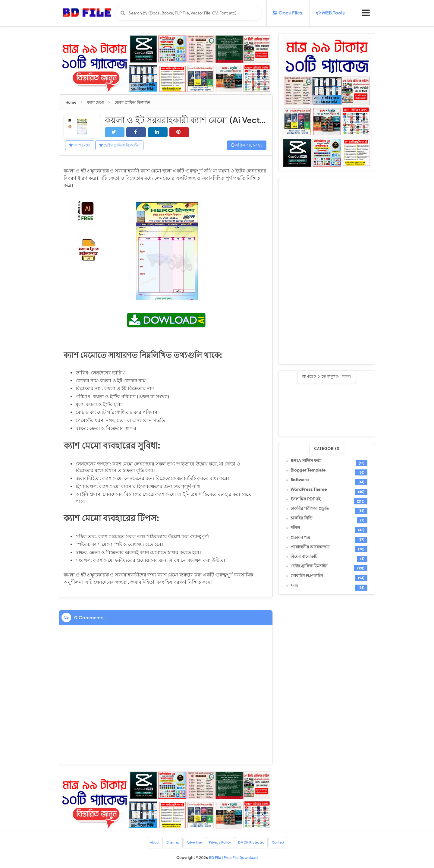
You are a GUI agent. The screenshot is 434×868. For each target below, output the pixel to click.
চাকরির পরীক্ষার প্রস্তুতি (310, 509)
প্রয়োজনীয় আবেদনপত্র (310, 547)
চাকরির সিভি (301, 518)
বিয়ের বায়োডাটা (305, 557)
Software (300, 480)
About (149, 843)
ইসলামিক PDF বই (305, 499)
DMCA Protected (254, 843)
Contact (283, 843)
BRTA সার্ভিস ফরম (306, 461)
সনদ (294, 586)
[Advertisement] (327, 271)
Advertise (192, 843)
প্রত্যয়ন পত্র (300, 538)
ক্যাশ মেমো (82, 145)
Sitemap (169, 843)
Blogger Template (308, 470)
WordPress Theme (309, 490)
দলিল (295, 528)
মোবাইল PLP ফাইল (307, 576)
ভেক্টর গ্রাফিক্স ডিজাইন (124, 145)
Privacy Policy (220, 843)
